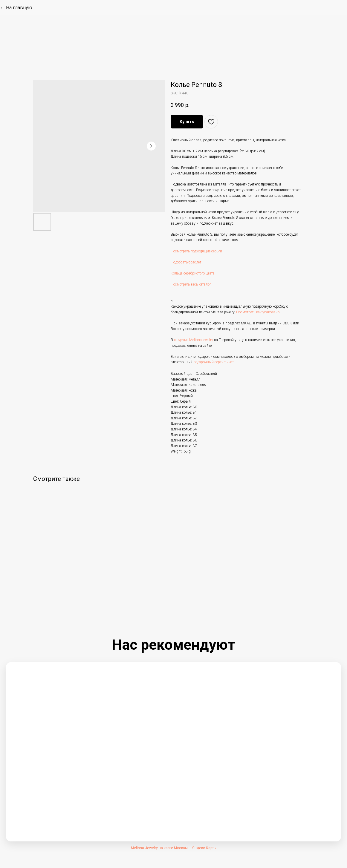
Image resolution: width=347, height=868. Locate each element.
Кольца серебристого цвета (193, 273)
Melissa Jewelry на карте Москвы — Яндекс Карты (174, 848)
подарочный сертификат (214, 362)
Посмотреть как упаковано (258, 312)
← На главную (16, 8)
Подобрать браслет (186, 262)
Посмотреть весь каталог (191, 284)
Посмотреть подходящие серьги (196, 251)
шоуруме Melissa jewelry (194, 340)
